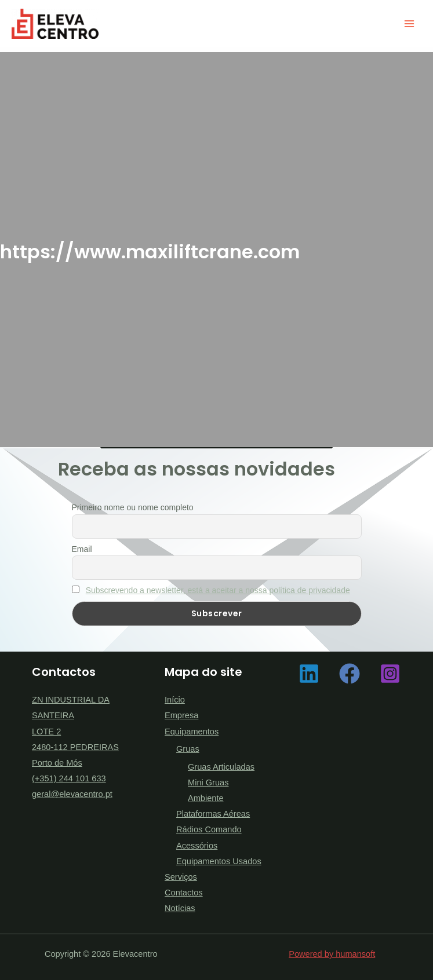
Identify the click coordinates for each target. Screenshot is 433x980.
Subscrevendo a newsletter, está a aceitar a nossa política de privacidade (218, 590)
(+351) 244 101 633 (69, 778)
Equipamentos (192, 732)
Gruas (188, 749)
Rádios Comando (209, 829)
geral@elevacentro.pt (72, 794)
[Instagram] (390, 674)
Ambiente (206, 798)
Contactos (184, 893)
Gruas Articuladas (221, 767)
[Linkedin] (309, 674)
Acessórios (197, 846)
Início (175, 700)
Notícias (180, 908)
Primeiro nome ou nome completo (133, 507)
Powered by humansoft (332, 954)
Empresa (181, 715)
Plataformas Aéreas (213, 814)
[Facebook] (350, 674)
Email (82, 549)
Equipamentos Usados (219, 861)
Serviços (181, 877)
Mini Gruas (208, 782)
